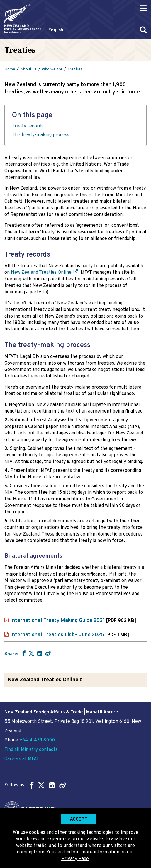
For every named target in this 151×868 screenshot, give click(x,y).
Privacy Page (75, 859)
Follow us (35, 785)
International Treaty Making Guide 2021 (73, 621)
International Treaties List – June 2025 (70, 635)
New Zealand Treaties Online (41, 273)
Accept (79, 820)
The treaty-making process (41, 135)
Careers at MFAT (22, 759)
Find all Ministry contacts (31, 750)
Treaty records (28, 126)
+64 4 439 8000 (37, 740)
